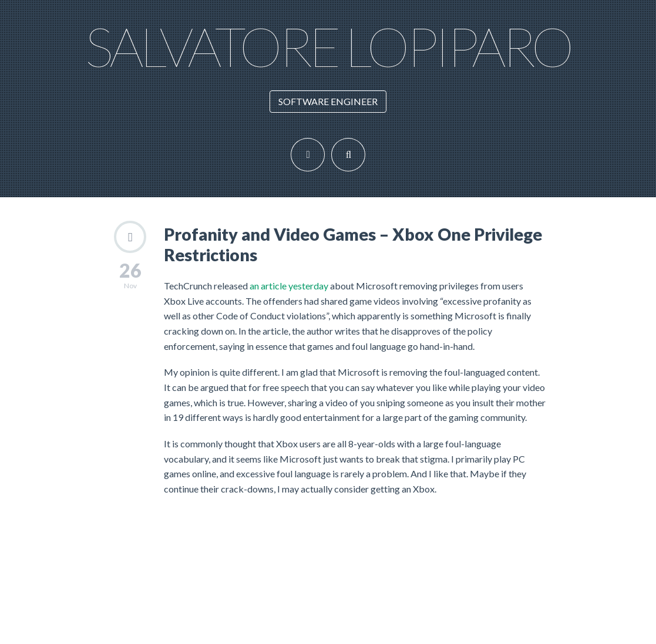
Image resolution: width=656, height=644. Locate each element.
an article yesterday (290, 286)
